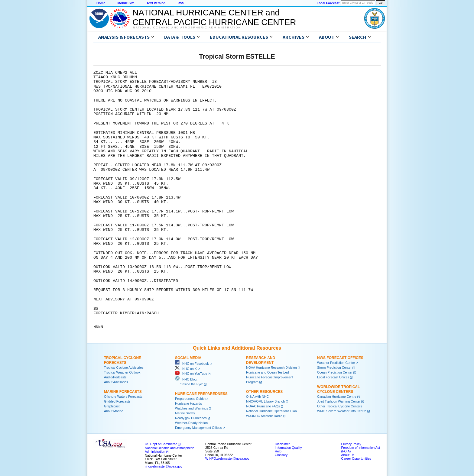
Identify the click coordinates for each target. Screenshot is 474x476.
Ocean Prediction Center (335, 372)
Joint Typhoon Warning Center (339, 401)
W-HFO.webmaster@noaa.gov (227, 458)
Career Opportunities (356, 458)
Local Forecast (328, 3)
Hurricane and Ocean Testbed (267, 372)
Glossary (281, 455)
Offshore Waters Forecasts (123, 397)
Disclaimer (282, 444)
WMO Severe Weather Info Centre (342, 411)
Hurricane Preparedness (201, 394)
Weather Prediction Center (336, 363)
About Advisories (116, 382)
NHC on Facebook (192, 364)
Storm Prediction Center (334, 368)
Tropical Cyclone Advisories (124, 368)
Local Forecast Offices (333, 377)
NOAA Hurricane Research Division (271, 368)
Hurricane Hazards (188, 403)
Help (278, 451)
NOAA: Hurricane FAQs (263, 406)
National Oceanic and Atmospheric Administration (187, 28)
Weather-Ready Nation (191, 423)
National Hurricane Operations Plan (271, 411)
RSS (181, 3)
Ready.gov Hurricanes (191, 418)
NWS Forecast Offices (340, 358)
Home (101, 3)
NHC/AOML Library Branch (265, 401)
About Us (348, 455)
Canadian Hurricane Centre (337, 397)
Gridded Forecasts (117, 401)
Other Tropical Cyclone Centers (340, 406)
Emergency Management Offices (198, 428)
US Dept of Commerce (161, 444)
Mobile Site (126, 3)
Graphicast (112, 406)
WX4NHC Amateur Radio (264, 416)
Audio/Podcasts (115, 377)
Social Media (188, 358)
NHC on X (186, 369)
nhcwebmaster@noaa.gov (164, 466)
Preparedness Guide (190, 399)
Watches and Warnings (192, 408)
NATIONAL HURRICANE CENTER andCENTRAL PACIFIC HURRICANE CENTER (214, 17)
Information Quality (288, 448)
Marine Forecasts (123, 392)
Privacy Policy (351, 444)
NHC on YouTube (191, 374)
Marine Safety (185, 413)
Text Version (156, 3)
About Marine (114, 411)
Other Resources (264, 392)
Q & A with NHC (257, 397)
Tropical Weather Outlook (122, 372)
